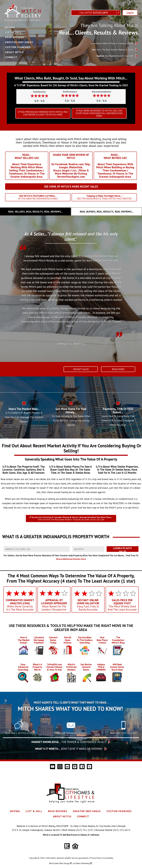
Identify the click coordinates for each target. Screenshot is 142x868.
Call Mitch (94, 13)
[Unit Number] (88, 550)
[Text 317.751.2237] (19, 758)
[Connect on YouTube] (53, 797)
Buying (10, 27)
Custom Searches (18, 47)
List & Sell (13, 32)
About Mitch (14, 52)
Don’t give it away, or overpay (69, 779)
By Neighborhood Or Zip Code (115, 56)
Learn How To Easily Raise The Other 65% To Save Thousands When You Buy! (118, 422)
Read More (118, 370)
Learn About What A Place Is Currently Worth (112, 43)
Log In (130, 13)
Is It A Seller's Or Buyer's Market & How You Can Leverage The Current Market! (24, 418)
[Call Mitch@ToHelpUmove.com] (71, 758)
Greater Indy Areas (19, 42)
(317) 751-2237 (85, 860)
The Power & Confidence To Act (69, 772)
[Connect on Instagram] (60, 797)
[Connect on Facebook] (82, 797)
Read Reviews (15, 37)
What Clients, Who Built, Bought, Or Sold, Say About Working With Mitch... (71, 78)
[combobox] (37, 550)
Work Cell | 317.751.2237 (123, 763)
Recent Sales (81, 370)
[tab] (35, 212)
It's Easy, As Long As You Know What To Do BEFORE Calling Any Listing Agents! (71, 422)
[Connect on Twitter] (89, 797)
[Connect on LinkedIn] (67, 797)
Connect (11, 57)
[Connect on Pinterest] (75, 797)
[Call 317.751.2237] (123, 758)
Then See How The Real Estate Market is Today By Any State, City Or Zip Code (71, 519)
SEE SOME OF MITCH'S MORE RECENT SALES (71, 187)
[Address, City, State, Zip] (37, 550)
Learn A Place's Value (122, 550)
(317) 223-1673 (122, 860)
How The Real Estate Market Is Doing (112, 50)
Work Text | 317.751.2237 (19, 763)
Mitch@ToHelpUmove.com (71, 763)
